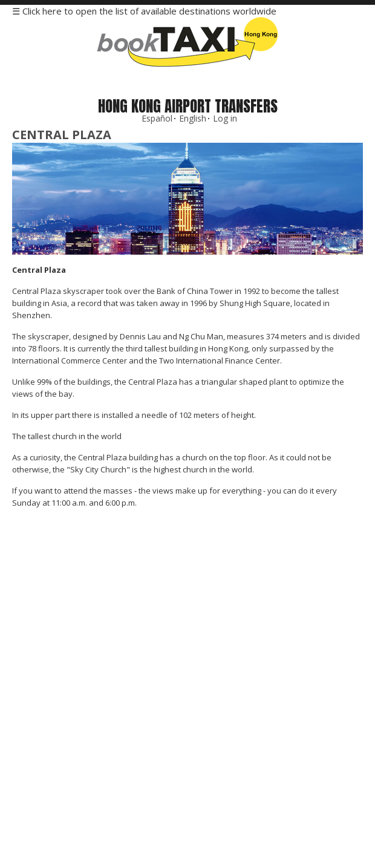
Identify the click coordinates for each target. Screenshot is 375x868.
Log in (225, 118)
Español (157, 118)
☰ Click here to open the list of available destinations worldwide (144, 11)
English (193, 118)
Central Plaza (62, 135)
